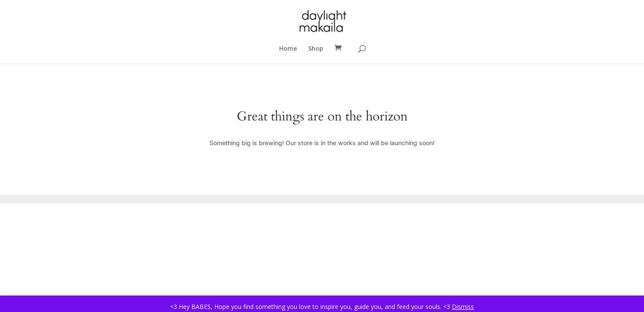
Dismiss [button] (463, 307)
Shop (316, 49)
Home (288, 49)
